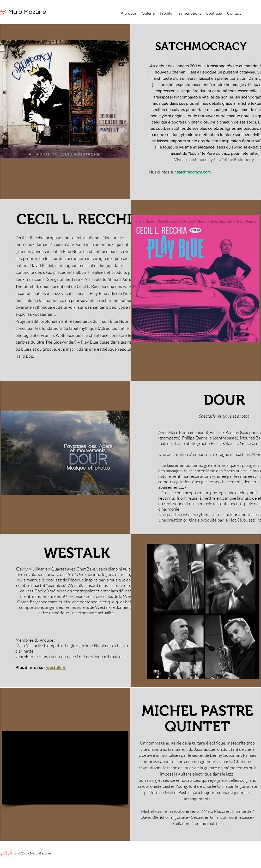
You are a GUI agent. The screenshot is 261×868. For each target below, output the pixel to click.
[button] (166, 13)
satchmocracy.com (194, 172)
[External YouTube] (65, 768)
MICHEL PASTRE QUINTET (197, 719)
